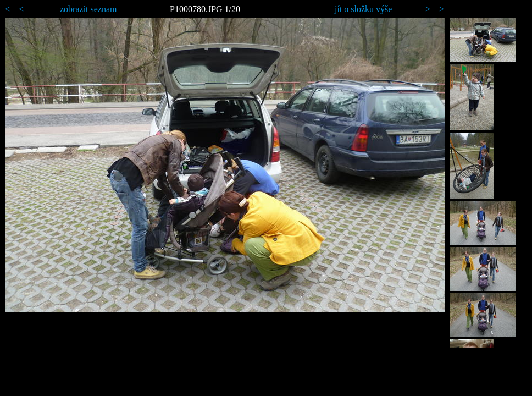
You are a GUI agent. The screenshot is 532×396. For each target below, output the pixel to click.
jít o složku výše (363, 9)
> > (435, 9)
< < (14, 9)
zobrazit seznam (88, 9)
